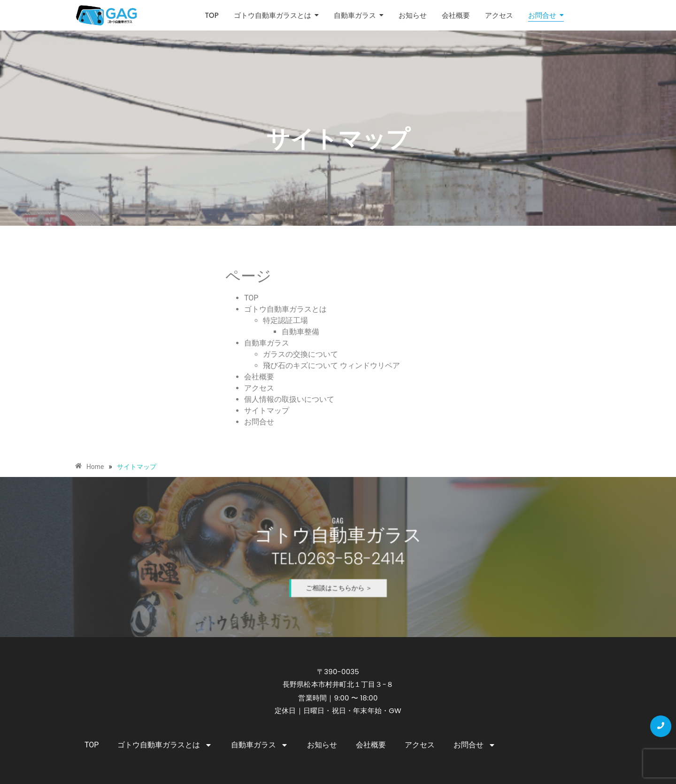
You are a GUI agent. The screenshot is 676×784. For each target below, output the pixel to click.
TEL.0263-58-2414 (338, 558)
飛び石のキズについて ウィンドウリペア (331, 365)
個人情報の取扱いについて (289, 399)
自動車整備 (300, 332)
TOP (251, 298)
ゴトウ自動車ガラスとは (285, 309)
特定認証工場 (285, 320)
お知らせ (322, 745)
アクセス (259, 388)
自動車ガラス (267, 343)
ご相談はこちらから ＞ (338, 574)
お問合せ (259, 422)
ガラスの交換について (300, 354)
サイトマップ (267, 411)
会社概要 (259, 377)
